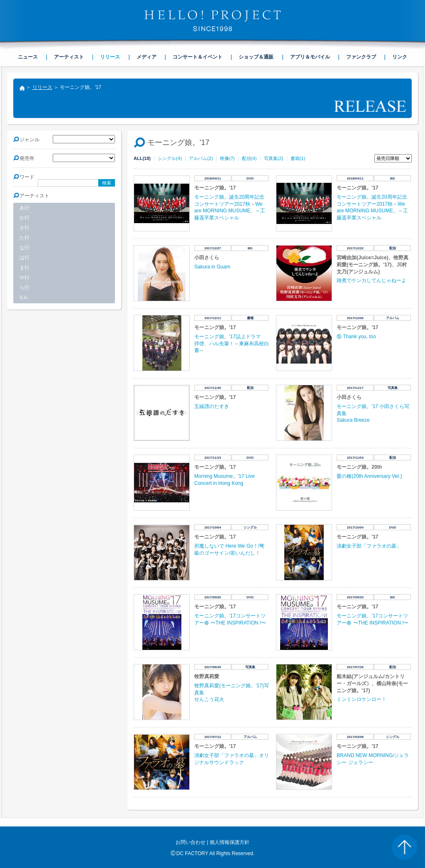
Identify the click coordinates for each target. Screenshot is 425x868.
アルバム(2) (201, 158)
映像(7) (227, 158)
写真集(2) (274, 158)
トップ (22, 89)
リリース (42, 87)
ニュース (28, 57)
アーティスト (69, 57)
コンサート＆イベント (198, 57)
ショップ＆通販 (256, 57)
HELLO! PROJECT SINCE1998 (212, 21)
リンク (400, 57)
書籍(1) (298, 158)
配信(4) (249, 158)
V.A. (24, 298)
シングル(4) (170, 158)
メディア (147, 57)
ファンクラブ (361, 57)
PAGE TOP (404, 847)
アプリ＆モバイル (310, 57)
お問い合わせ (191, 842)
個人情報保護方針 (230, 842)
